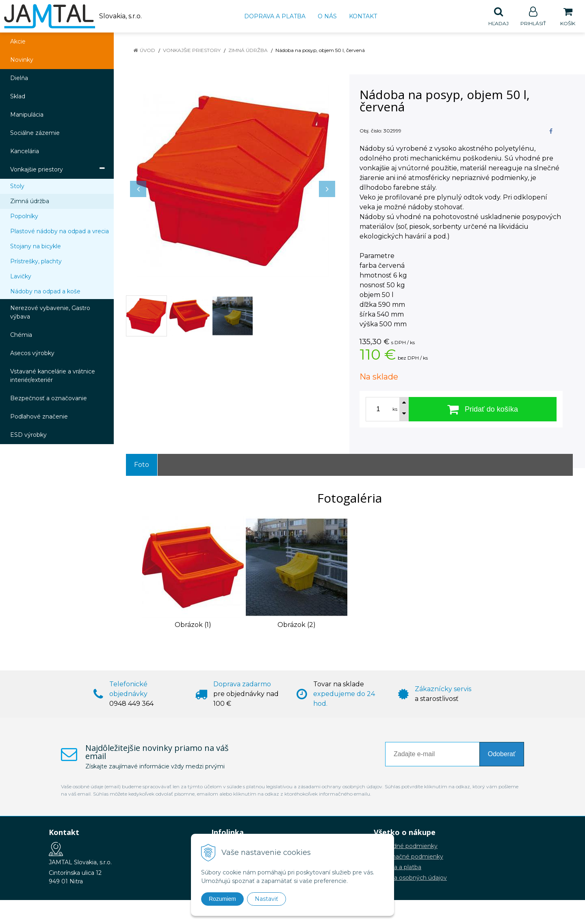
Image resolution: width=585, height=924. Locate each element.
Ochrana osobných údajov (410, 878)
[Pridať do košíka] (483, 410)
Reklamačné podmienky (408, 857)
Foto (142, 465)
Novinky (22, 60)
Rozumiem (222, 899)
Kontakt (363, 16)
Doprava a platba (275, 16)
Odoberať (502, 754)
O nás (327, 16)
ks (395, 410)
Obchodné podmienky (406, 846)
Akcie (18, 42)
